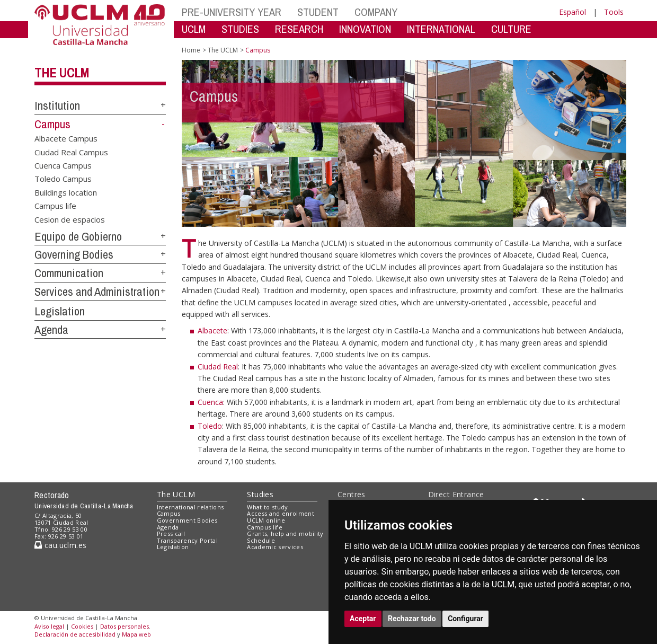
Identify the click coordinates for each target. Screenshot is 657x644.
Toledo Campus (63, 179)
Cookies (82, 626)
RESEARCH (299, 29)
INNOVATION (365, 29)
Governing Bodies (74, 254)
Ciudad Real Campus (71, 152)
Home (191, 50)
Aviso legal (49, 626)
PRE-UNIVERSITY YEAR (232, 12)
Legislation (60, 311)
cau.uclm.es (60, 545)
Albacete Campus (66, 138)
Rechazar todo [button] (412, 619)
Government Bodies (187, 520)
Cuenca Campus (63, 165)
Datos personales (125, 626)
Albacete (212, 330)
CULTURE (511, 29)
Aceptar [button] (363, 619)
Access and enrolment (281, 513)
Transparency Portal (187, 540)
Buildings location (66, 192)
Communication (69, 273)
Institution (57, 105)
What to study (267, 507)
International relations (190, 507)
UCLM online (266, 520)
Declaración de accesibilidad (75, 634)
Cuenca (210, 402)
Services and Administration (97, 292)
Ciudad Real (218, 367)
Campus (52, 124)
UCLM (194, 29)
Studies (260, 494)
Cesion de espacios (70, 219)
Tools (614, 12)
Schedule (261, 540)
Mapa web (136, 634)
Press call (171, 533)
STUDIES (240, 29)
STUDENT (318, 12)
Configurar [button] (465, 619)
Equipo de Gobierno (78, 236)
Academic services (275, 547)
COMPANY (376, 12)
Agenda (51, 330)
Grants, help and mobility (285, 533)
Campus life (55, 206)
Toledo (210, 426)
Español (572, 12)
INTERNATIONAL (441, 29)
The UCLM (62, 73)
